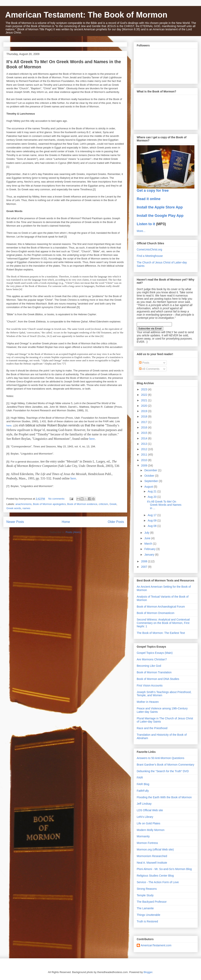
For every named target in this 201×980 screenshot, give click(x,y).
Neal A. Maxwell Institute (152, 863)
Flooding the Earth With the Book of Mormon (164, 797)
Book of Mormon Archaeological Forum (161, 607)
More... (141, 231)
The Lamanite (145, 908)
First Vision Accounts (150, 685)
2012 (145, 449)
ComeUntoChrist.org (149, 249)
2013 (145, 444)
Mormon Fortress (147, 843)
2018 (145, 416)
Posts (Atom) (73, 532)
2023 (145, 389)
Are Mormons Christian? (152, 659)
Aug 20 (152, 497)
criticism (103, 504)
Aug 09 (152, 520)
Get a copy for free (153, 191)
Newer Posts (15, 522)
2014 (145, 438)
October (150, 476)
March (149, 544)
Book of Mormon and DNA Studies (158, 679)
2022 (145, 395)
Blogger (148, 972)
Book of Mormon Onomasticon (156, 613)
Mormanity (143, 836)
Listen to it (146, 224)
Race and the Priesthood (152, 728)
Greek (113, 504)
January (150, 555)
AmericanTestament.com (156, 945)
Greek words (14, 508)
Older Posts (116, 522)
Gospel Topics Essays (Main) (155, 653)
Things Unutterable (148, 915)
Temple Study (145, 895)
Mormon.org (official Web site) (155, 849)
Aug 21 (152, 491)
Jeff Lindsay (144, 804)
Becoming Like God (149, 666)
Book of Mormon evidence (82, 504)
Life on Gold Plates (148, 823)
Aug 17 (152, 515)
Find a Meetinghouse (150, 256)
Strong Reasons (147, 889)
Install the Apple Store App (160, 207)
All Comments (149, 369)
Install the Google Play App (160, 216)
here (9, 426)
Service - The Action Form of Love (158, 882)
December (151, 470)
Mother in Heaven (148, 702)
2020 (145, 406)
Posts (144, 363)
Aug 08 (152, 526)
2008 (145, 561)
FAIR (140, 778)
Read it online (149, 199)
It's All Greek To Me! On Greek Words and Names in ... (164, 505)
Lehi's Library (145, 817)
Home (66, 522)
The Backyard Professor (152, 902)
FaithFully (143, 791)
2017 (145, 422)
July (147, 533)
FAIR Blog (143, 784)
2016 (145, 427)
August (149, 487)
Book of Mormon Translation (154, 672)
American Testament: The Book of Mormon (86, 15)
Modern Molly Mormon (151, 830)
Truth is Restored (147, 921)
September (151, 481)
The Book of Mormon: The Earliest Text (161, 633)
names (26, 508)
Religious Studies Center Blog (155, 876)
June (148, 538)
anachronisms (24, 504)
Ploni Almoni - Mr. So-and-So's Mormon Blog (164, 869)
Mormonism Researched (152, 856)
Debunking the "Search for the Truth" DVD (163, 771)
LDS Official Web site (150, 810)
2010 (145, 460)
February (150, 549)
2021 (145, 400)
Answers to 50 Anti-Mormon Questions (161, 758)
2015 (145, 433)
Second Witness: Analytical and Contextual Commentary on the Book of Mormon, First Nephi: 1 (163, 623)
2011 (145, 455)
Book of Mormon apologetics (49, 504)
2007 (145, 567)
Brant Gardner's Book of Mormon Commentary (165, 765)
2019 (145, 411)
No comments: (57, 499)
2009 (145, 465)
